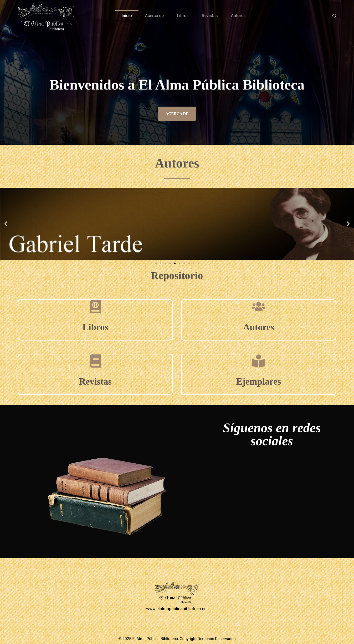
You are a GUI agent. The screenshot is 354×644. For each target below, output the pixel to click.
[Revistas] (95, 361)
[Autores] (259, 307)
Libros (183, 16)
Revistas (210, 16)
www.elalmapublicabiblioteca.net (177, 609)
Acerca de (155, 16)
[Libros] (95, 307)
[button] (6, 224)
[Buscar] (334, 16)
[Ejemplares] (259, 361)
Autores (238, 16)
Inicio (127, 16)
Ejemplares (259, 382)
